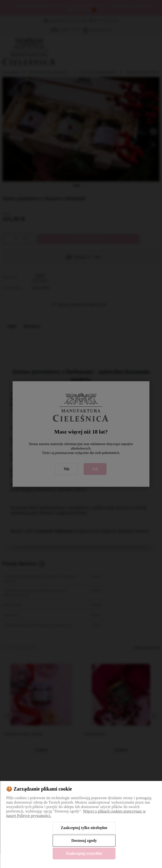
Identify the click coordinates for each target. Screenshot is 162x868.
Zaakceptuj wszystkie (84, 853)
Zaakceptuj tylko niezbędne (84, 828)
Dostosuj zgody (84, 841)
